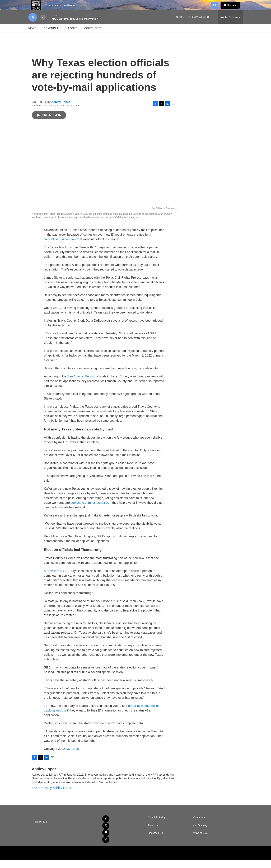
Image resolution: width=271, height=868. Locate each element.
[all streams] (230, 25)
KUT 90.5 (72, 757)
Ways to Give (201, 841)
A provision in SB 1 (57, 579)
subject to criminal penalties (90, 510)
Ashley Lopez (61, 110)
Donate (234, 9)
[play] (33, 25)
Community (52, 36)
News (32, 36)
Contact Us (199, 825)
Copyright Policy (156, 825)
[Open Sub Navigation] (39, 36)
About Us (153, 833)
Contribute (93, 36)
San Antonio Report (81, 384)
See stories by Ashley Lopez (52, 795)
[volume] (43, 25)
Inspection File (156, 841)
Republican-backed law (60, 247)
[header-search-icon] (216, 9)
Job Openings (201, 833)
